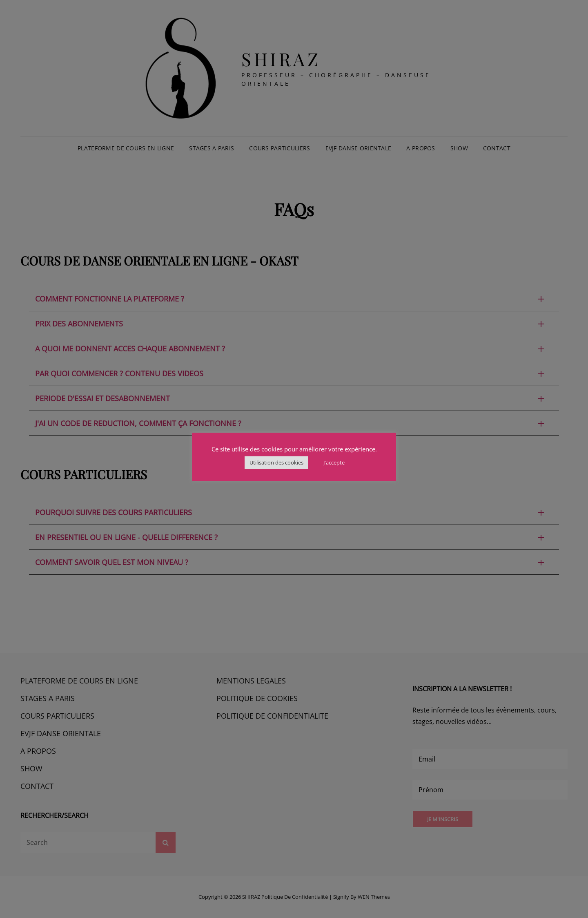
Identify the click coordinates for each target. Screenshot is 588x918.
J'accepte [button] (334, 462)
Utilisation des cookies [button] (276, 462)
